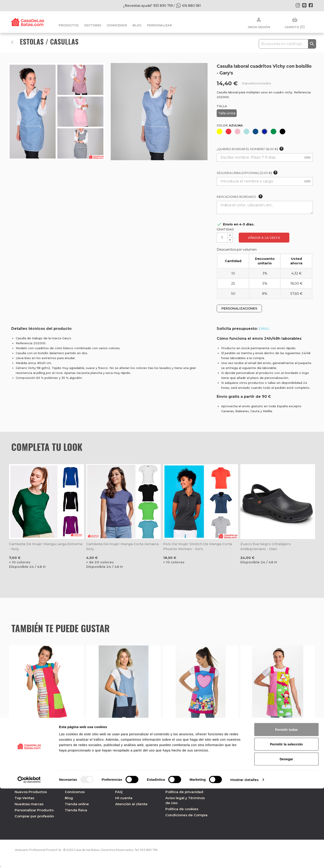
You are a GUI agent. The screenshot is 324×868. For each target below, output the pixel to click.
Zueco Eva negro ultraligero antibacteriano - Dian (266, 546)
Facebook (311, 5)
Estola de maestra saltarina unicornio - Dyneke (274, 728)
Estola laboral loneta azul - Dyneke (118, 725)
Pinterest (304, 5)
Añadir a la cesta (264, 238)
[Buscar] (287, 44)
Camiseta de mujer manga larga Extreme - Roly (46, 546)
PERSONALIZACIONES (239, 308)
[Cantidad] (222, 238)
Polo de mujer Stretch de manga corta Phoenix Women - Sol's (198, 546)
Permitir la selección (286, 824)
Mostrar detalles (245, 859)
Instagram (298, 5)
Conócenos (117, 25)
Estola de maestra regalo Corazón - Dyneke (195, 728)
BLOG (137, 25)
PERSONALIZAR (159, 25)
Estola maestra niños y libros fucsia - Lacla (42, 728)
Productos (69, 25)
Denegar (286, 838)
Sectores (93, 25)
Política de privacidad (184, 792)
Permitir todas (287, 809)
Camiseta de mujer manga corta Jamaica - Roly (123, 546)
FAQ (119, 792)
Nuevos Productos (31, 792)
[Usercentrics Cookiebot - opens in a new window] (29, 859)
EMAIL (264, 329)
